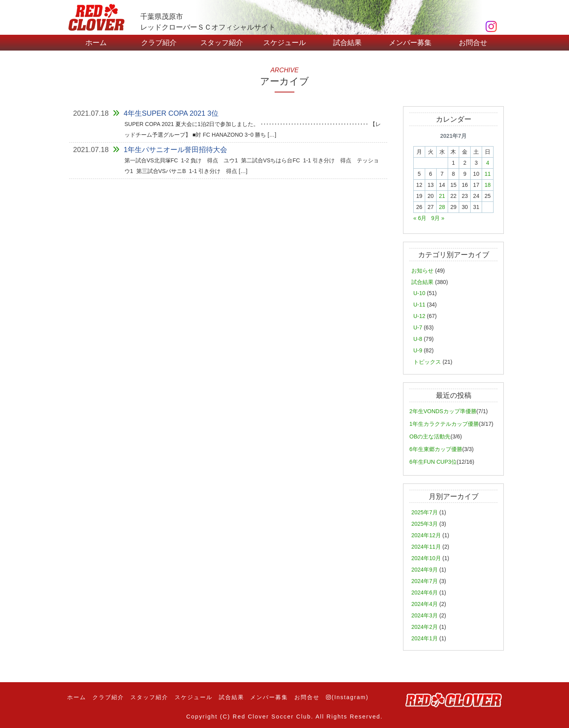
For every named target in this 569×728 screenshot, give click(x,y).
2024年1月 (425, 638)
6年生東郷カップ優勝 (436, 449)
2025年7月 (425, 512)
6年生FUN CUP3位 (433, 462)
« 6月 (420, 218)
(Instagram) (347, 697)
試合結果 (347, 43)
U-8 (418, 339)
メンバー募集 (410, 43)
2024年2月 (425, 627)
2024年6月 (425, 593)
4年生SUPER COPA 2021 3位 (171, 113)
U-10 (419, 293)
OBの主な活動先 (430, 436)
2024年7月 (425, 581)
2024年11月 (426, 547)
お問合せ (473, 43)
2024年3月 (425, 615)
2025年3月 (425, 524)
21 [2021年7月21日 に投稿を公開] (442, 196)
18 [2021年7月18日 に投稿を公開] (488, 185)
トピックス (427, 362)
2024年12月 (426, 535)
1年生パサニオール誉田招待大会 (175, 150)
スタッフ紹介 (222, 43)
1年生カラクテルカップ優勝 (444, 424)
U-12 (419, 316)
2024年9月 (425, 570)
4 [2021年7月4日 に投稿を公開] (488, 163)
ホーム (96, 43)
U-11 (419, 305)
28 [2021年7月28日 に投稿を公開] (442, 207)
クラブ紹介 (159, 43)
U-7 (418, 327)
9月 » (438, 218)
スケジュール (284, 43)
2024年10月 (426, 558)
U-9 (418, 350)
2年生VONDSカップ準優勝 (443, 411)
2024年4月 (425, 604)
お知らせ (422, 271)
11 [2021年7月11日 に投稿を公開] (488, 174)
